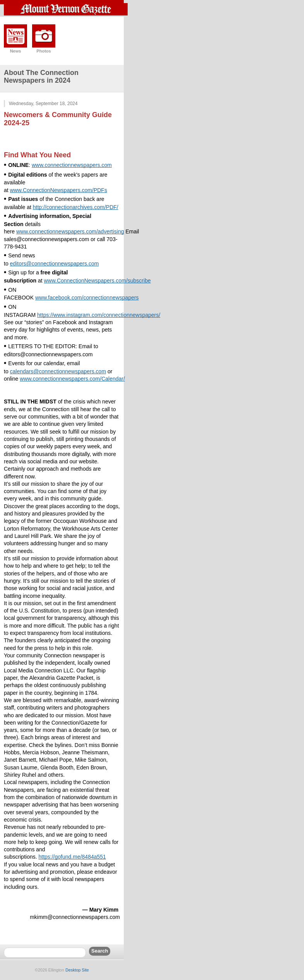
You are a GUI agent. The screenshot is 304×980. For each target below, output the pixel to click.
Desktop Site (77, 970)
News (16, 51)
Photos (44, 51)
